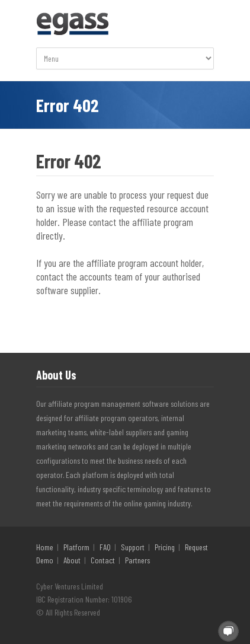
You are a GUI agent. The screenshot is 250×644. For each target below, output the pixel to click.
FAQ (105, 547)
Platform (76, 547)
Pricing (165, 547)
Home (45, 547)
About (72, 560)
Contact (103, 560)
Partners (137, 560)
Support (133, 547)
